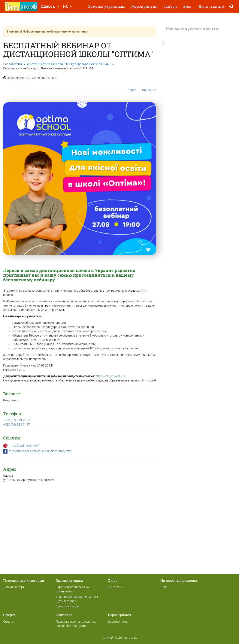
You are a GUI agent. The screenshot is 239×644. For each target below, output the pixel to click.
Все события (13, 64)
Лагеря (170, 6)
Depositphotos (118, 622)
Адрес (132, 86)
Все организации (68, 606)
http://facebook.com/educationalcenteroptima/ (40, 451)
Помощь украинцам (106, 6)
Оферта (8, 622)
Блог (188, 6)
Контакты (149, 87)
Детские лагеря (14, 587)
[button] (50, 7)
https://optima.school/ (24, 445)
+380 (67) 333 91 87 (17, 420)
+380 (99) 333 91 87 (17, 424)
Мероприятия (144, 6)
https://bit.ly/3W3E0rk (110, 376)
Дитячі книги (212, 6)
